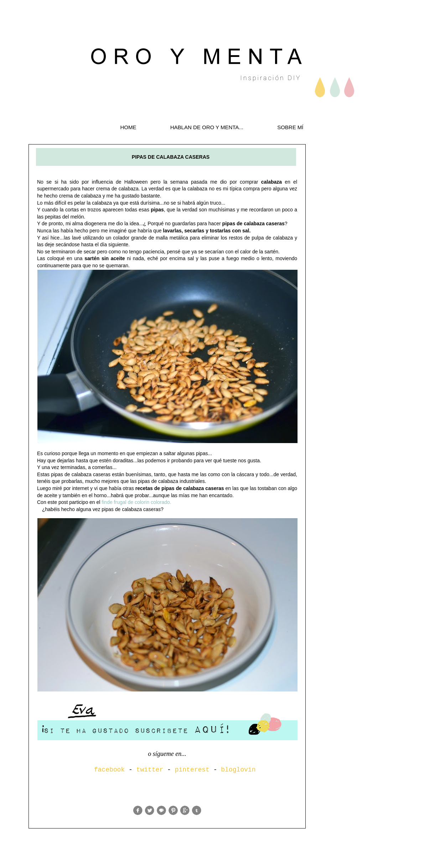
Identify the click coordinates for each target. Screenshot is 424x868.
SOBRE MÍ (290, 127)
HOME (128, 127)
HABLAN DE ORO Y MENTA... (207, 127)
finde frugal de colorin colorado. (136, 502)
